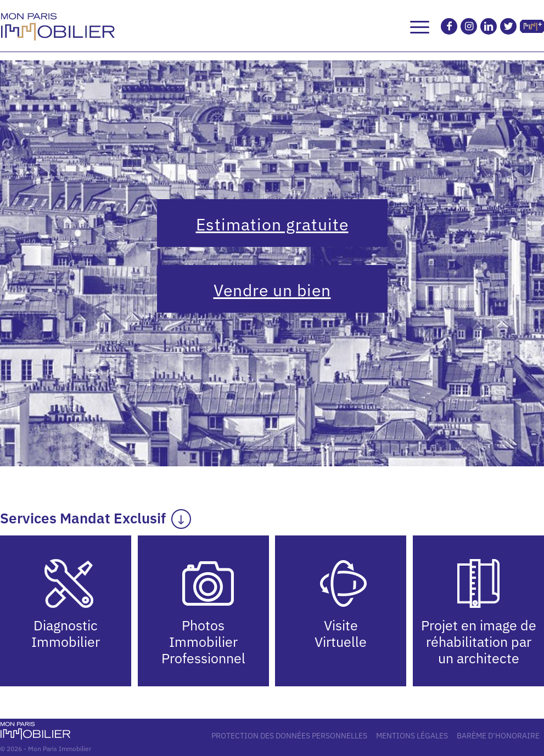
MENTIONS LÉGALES (412, 736)
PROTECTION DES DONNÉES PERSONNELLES (289, 736)
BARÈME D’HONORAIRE (498, 736)
